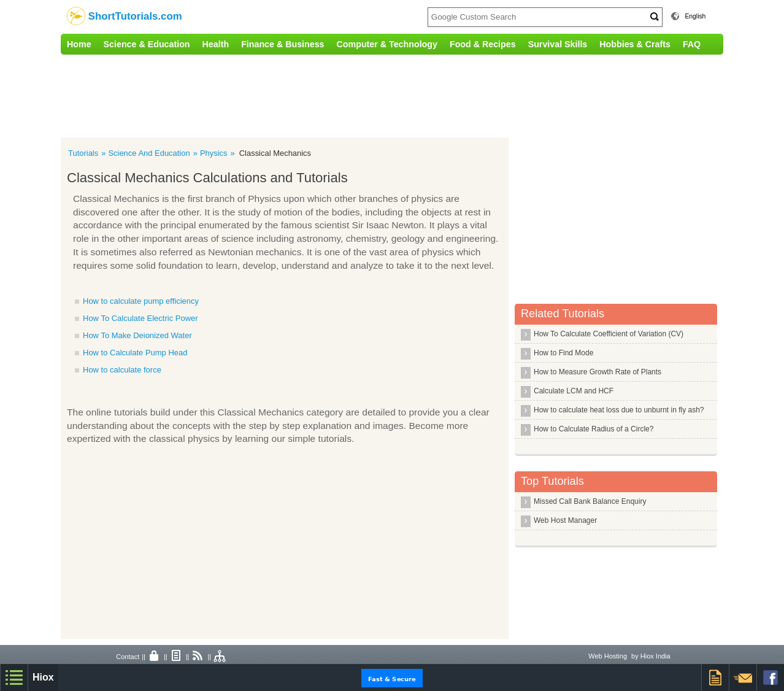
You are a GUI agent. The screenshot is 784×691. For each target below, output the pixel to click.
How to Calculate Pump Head (135, 353)
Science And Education (149, 153)
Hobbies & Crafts (635, 44)
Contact (128, 657)
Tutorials (83, 153)
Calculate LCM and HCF (574, 391)
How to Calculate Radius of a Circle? (594, 429)
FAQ (692, 44)
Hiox (43, 677)
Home (79, 44)
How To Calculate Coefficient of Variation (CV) (609, 334)
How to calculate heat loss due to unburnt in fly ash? (619, 410)
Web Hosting (608, 656)
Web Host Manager (565, 520)
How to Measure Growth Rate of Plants (598, 372)
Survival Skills (558, 44)
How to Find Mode (563, 353)
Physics (214, 153)
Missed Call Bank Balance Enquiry (590, 501)
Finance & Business (282, 44)
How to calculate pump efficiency (141, 301)
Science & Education (147, 44)
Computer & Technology (387, 44)
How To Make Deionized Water (137, 335)
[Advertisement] (315, 95)
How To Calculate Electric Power (140, 318)
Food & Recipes (483, 44)
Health (216, 44)
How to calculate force (122, 370)
